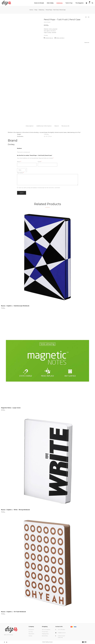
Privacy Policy (45, 632)
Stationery (41, 10)
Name (19, 162)
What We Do (31, 634)
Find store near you (48, 38)
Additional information (44, 126)
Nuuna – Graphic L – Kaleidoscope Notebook (15, 306)
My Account (31, 630)
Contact (30, 636)
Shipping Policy (45, 634)
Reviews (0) (65, 126)
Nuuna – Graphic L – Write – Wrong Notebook (15, 510)
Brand (57, 126)
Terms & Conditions (46, 630)
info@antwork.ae (62, 633)
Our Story (31, 632)
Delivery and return (59, 38)
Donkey (46, 35)
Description (30, 126)
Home (31, 10)
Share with (87, 42)
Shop (36, 10)
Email (40, 162)
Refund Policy (45, 636)
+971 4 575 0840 (61, 630)
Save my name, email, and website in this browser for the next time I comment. (39, 188)
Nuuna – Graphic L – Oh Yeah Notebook (13, 612)
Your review (20, 173)
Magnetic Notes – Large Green (11, 408)
